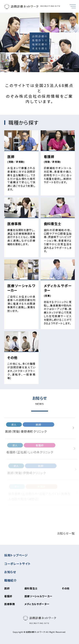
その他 (66, 588)
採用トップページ (16, 555)
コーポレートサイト (17, 564)
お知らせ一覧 (66, 537)
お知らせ (10, 572)
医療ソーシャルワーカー (38, 596)
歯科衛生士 (31, 588)
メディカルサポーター (37, 604)
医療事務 (10, 604)
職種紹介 (10, 580)
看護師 (8, 596)
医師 (7, 588)
